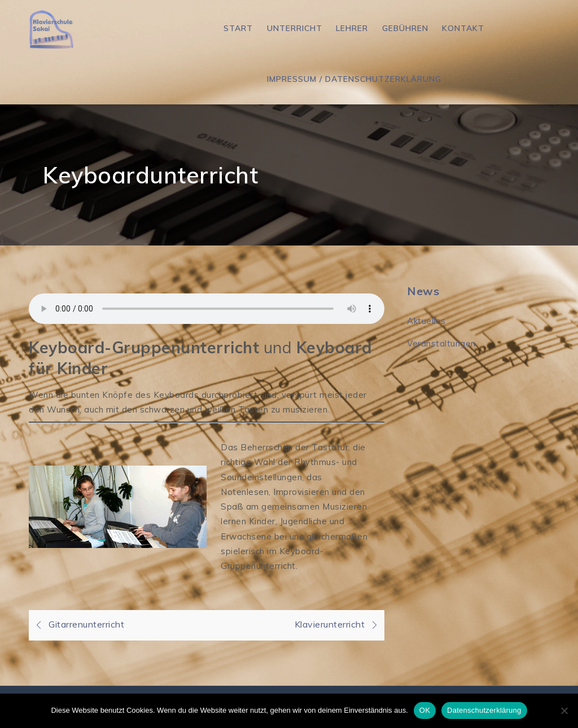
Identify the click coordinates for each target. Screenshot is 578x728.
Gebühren (405, 28)
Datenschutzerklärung (484, 710)
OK (425, 710)
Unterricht (295, 28)
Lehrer (352, 28)
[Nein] (564, 711)
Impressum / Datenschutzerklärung (354, 79)
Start (238, 28)
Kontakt (463, 28)
